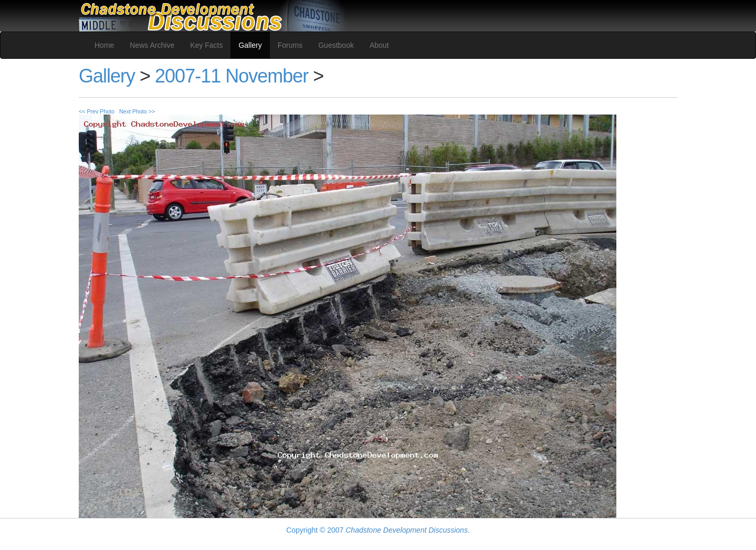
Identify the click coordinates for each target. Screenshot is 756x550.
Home (104, 45)
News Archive (152, 45)
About (379, 45)
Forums (290, 45)
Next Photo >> (137, 111)
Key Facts (206, 45)
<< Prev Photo (97, 111)
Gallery (250, 45)
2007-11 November (232, 76)
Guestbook (336, 45)
